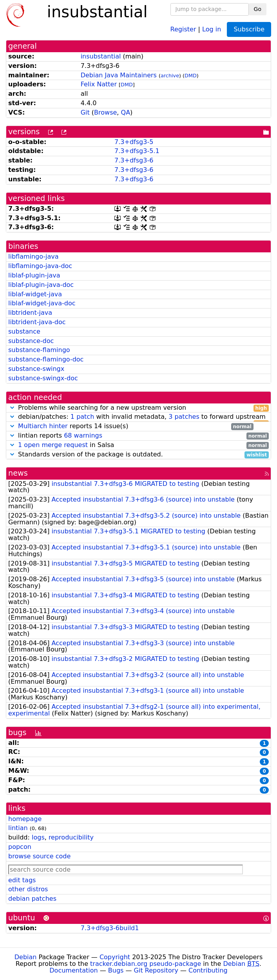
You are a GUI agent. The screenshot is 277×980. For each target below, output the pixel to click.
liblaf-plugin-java (34, 275)
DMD (191, 76)
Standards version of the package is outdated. (138, 455)
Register (183, 29)
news (18, 473)
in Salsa (138, 445)
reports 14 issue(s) (131, 426)
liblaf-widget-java (35, 294)
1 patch (82, 417)
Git (85, 112)
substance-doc (31, 341)
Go (258, 9)
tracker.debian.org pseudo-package (146, 964)
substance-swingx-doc (43, 378)
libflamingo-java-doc (40, 266)
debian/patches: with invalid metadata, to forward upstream (138, 417)
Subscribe (249, 29)
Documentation (73, 970)
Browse (105, 112)
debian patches (32, 899)
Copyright (115, 957)
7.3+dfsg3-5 (134, 142)
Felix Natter (99, 84)
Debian (26, 957)
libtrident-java (30, 313)
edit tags (22, 880)
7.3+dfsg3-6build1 (110, 928)
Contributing (208, 970)
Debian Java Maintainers (119, 75)
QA (126, 112)
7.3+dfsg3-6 (134, 160)
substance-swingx (36, 369)
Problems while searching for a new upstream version (138, 408)
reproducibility (71, 837)
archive (170, 76)
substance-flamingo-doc (46, 359)
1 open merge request (53, 445)
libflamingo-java (33, 256)
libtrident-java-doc (37, 322)
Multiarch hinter (43, 426)
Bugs (116, 970)
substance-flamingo (39, 350)
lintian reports (138, 436)
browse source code (39, 856)
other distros (28, 889)
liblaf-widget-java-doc (42, 303)
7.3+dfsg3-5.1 (137, 151)
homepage (25, 819)
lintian (18, 828)
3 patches (184, 417)
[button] (12, 408)
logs (38, 837)
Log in (212, 29)
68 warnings (83, 435)
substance (24, 331)
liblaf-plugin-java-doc (41, 285)
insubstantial (101, 56)
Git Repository (156, 970)
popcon (20, 847)
